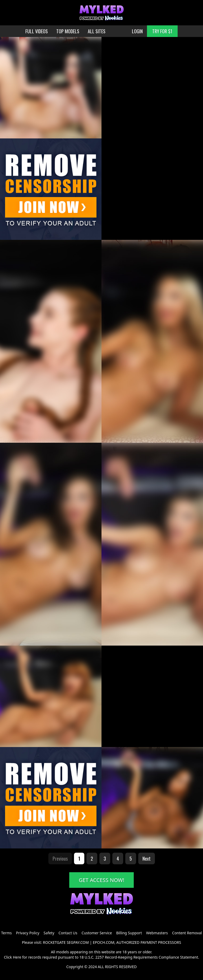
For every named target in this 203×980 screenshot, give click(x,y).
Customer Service (97, 933)
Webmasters (157, 933)
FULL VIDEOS (37, 31)
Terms (6, 933)
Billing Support (129, 933)
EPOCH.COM (104, 942)
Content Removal (187, 933)
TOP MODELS (68, 31)
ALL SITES (97, 31)
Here (17, 957)
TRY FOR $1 (162, 31)
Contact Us (68, 933)
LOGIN (137, 31)
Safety (49, 933)
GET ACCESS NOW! (101, 880)
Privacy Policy (27, 933)
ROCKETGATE (54, 942)
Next (147, 858)
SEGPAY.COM (78, 942)
